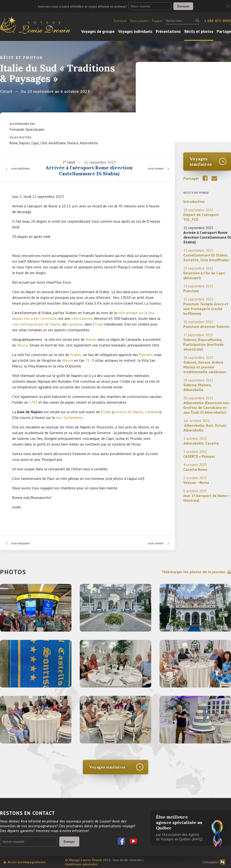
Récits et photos (199, 31)
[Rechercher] (183, 21)
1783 (33, 402)
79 (87, 360)
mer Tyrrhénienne (69, 417)
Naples (91, 339)
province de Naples (128, 412)
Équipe (157, 21)
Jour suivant (153, 168)
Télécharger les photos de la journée (196, 572)
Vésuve (23, 345)
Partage (224, 31)
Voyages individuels (135, 31)
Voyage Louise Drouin (85, 860)
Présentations (168, 31)
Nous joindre (139, 21)
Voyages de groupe (98, 31)
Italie (99, 324)
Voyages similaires (201, 161)
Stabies (76, 355)
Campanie (75, 324)
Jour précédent (24, 168)
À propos (120, 21)
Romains (146, 355)
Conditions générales (81, 864)
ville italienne (82, 318)
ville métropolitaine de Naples (37, 324)
